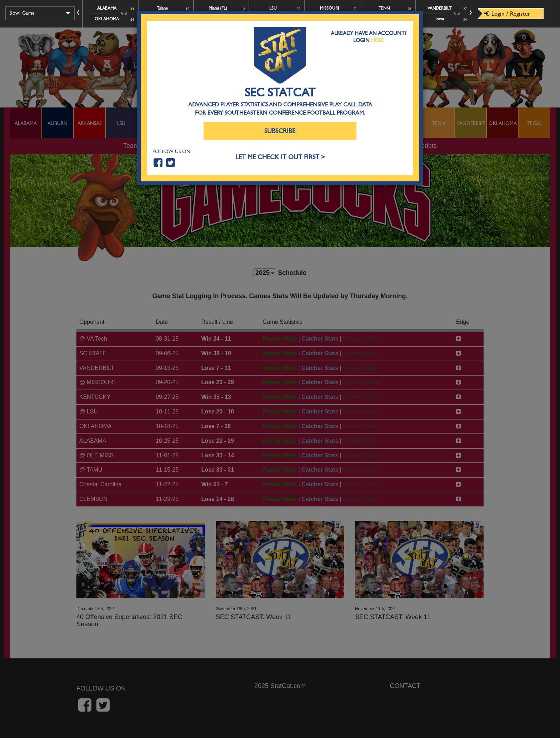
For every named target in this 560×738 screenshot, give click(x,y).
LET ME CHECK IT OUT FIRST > (280, 157)
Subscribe (280, 131)
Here (377, 40)
